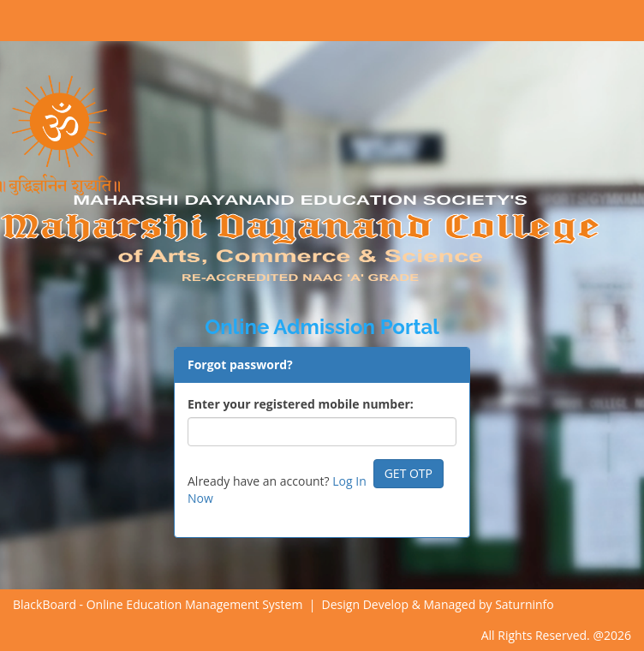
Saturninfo (525, 604)
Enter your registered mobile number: (301, 404)
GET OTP (408, 473)
